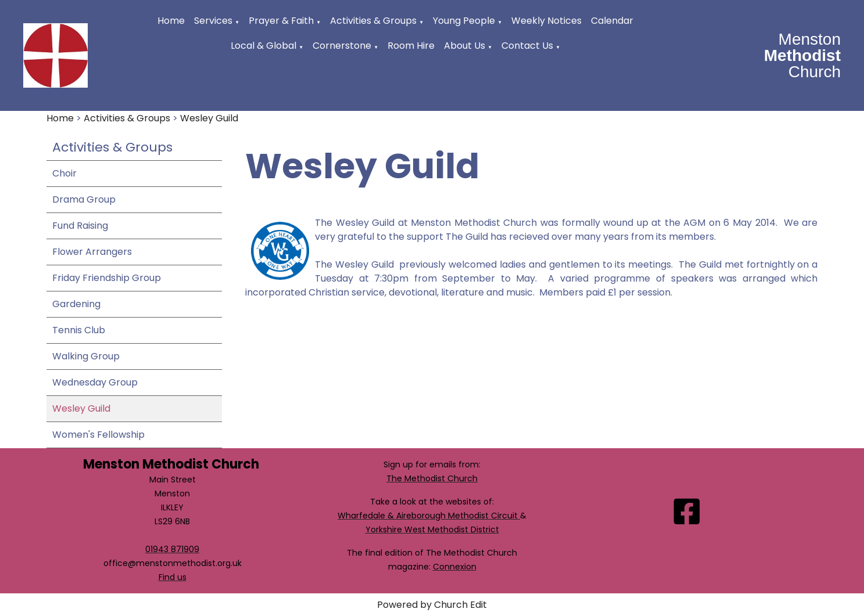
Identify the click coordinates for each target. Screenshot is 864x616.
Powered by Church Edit (432, 605)
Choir (64, 173)
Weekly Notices (546, 21)
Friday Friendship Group (107, 278)
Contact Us (527, 46)
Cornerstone (342, 46)
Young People (464, 21)
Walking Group (86, 356)
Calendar (612, 21)
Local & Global (263, 46)
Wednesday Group (95, 382)
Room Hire (411, 46)
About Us (465, 46)
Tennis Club (79, 330)
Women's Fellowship (98, 435)
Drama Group (84, 199)
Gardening (76, 304)
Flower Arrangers (92, 252)
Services (213, 21)
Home (171, 21)
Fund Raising (80, 226)
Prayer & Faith (281, 21)
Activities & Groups (373, 21)
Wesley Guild (209, 118)
